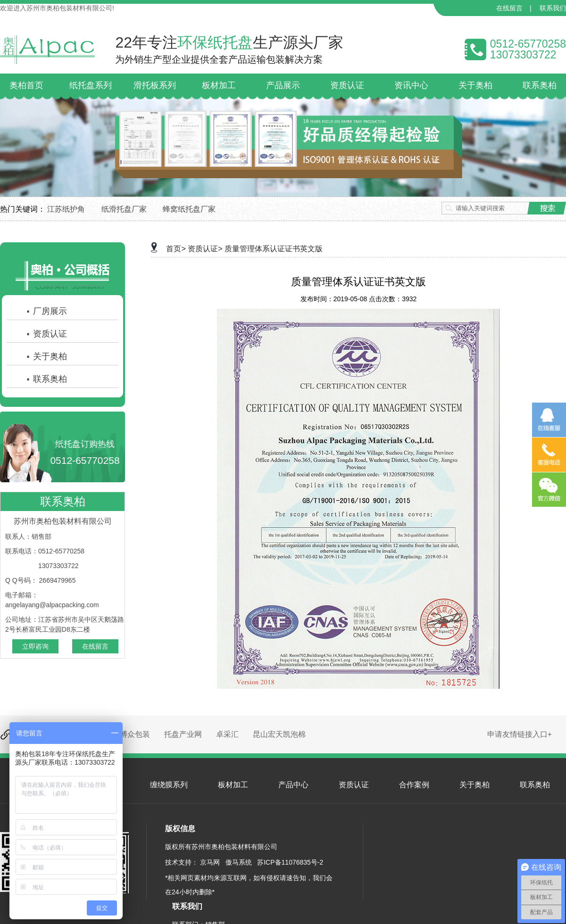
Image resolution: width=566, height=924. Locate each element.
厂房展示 (46, 311)
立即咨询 (35, 646)
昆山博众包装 (127, 734)
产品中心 (293, 785)
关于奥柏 (46, 356)
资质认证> (205, 249)
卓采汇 (227, 734)
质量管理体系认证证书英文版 (274, 249)
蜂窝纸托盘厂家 (189, 209)
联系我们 (553, 8)
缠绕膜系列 (169, 785)
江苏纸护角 (66, 209)
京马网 (210, 862)
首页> (176, 249)
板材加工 (233, 785)
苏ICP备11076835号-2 (290, 862)
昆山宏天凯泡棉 (279, 734)
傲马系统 (239, 862)
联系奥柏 (46, 379)
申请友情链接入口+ (520, 734)
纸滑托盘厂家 (124, 209)
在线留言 (509, 8)
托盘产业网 (183, 734)
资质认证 (46, 334)
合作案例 (414, 785)
